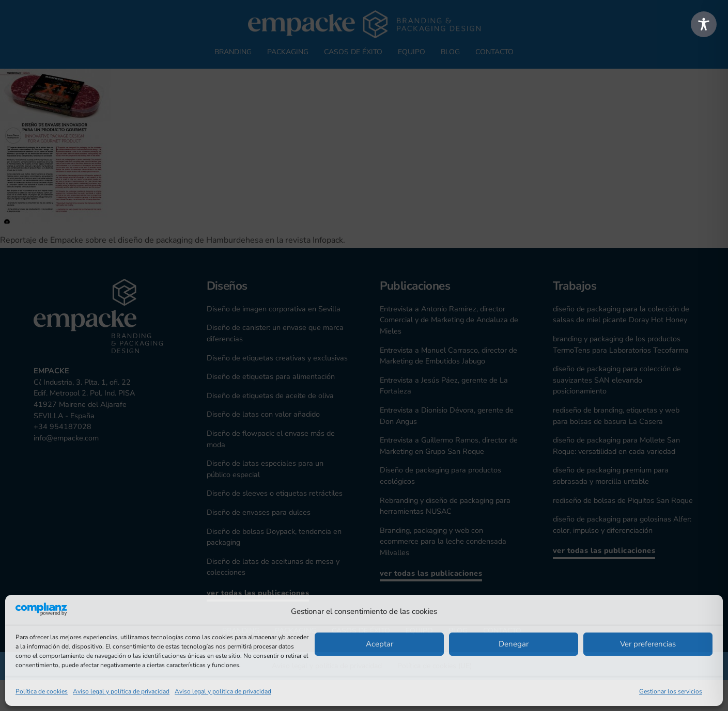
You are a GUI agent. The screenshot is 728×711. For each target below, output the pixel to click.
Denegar (514, 644)
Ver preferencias (648, 644)
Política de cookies (42, 691)
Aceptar (380, 644)
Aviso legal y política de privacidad (121, 691)
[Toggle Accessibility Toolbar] (704, 24)
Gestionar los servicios (671, 691)
